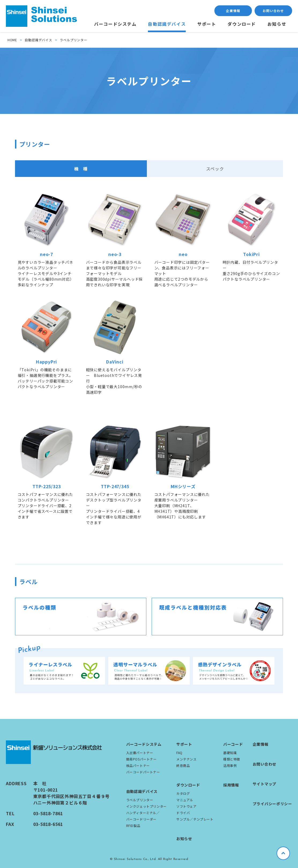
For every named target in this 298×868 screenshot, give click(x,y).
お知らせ (277, 24)
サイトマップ (265, 784)
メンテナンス (187, 759)
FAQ (179, 753)
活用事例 (230, 765)
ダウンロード (242, 24)
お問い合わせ (273, 11)
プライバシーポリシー (272, 804)
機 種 (81, 169)
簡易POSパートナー (141, 759)
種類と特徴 (232, 759)
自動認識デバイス (167, 24)
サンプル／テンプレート (195, 819)
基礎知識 (230, 753)
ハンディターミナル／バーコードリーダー (143, 816)
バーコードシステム (115, 24)
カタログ (183, 793)
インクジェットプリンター (146, 806)
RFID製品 (133, 826)
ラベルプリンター (140, 800)
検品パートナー (138, 765)
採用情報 (231, 785)
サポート (207, 24)
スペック (215, 169)
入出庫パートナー (140, 753)
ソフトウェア (187, 806)
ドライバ (183, 813)
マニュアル (185, 800)
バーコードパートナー (143, 772)
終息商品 (183, 765)
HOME (12, 40)
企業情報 (233, 11)
